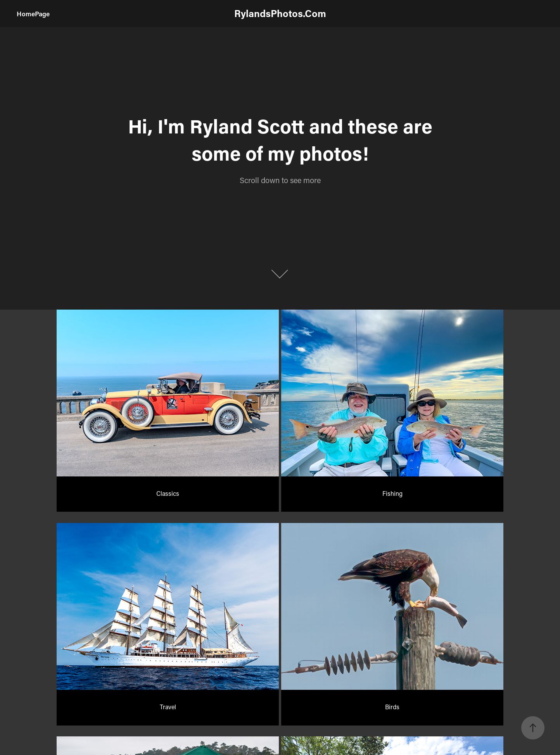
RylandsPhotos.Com (280, 13)
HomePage (33, 14)
